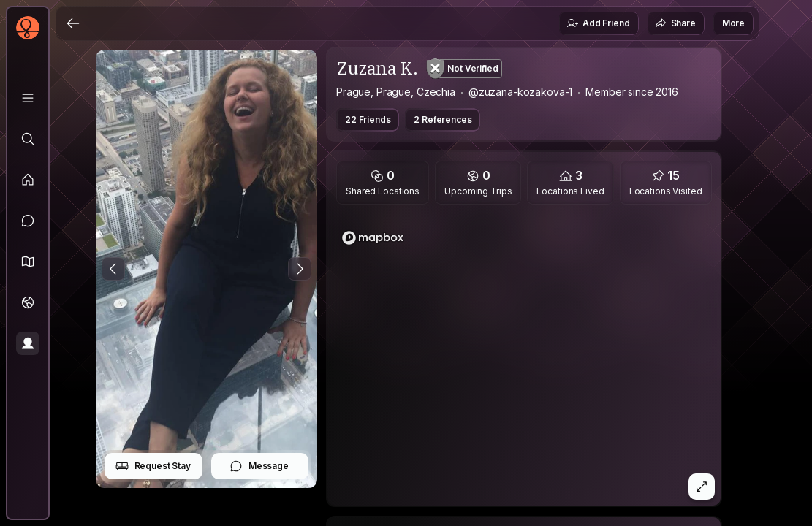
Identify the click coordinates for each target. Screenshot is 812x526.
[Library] (28, 98)
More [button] (733, 23)
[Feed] (28, 180)
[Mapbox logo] (373, 238)
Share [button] (675, 23)
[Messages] (28, 221)
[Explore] (28, 139)
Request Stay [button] (153, 466)
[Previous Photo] (113, 269)
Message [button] (259, 466)
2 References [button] (443, 119)
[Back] (73, 23)
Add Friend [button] (598, 23)
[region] (524, 359)
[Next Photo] (300, 269)
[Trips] (28, 302)
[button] (28, 262)
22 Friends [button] (368, 119)
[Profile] (28, 343)
